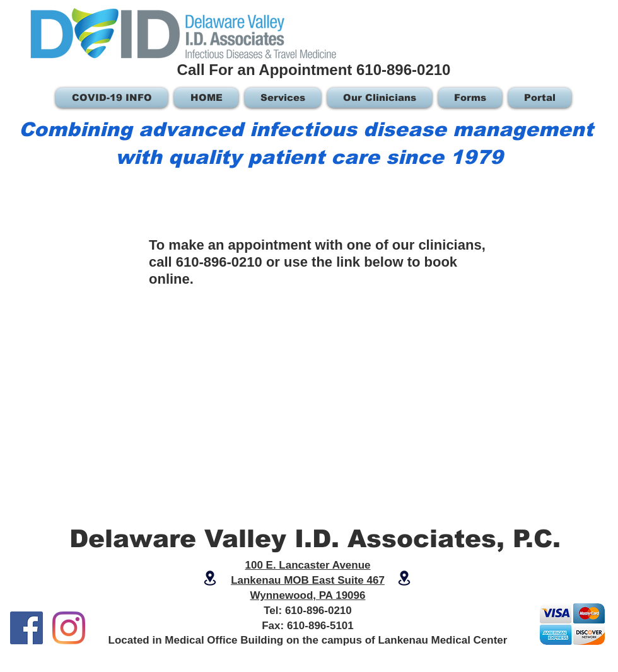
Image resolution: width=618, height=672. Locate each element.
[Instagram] (69, 628)
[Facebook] (26, 628)
